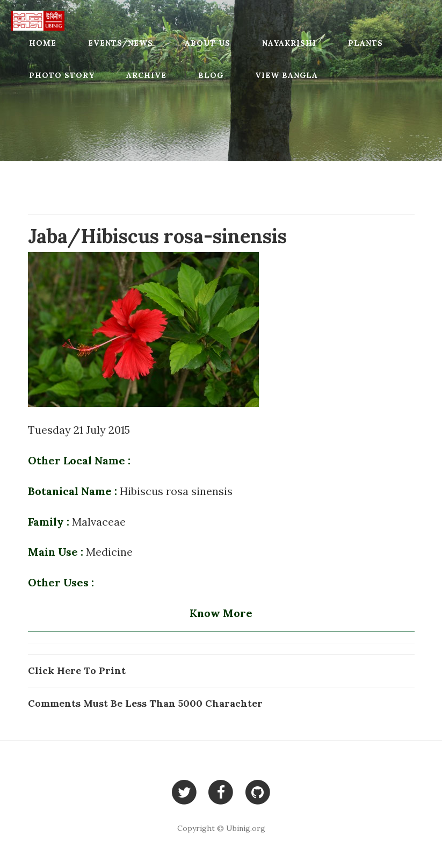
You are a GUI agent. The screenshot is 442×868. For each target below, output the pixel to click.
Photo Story (62, 75)
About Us (208, 43)
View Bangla (287, 75)
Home (43, 43)
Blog (211, 75)
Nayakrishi (289, 43)
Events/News (121, 43)
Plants (365, 43)
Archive (146, 75)
